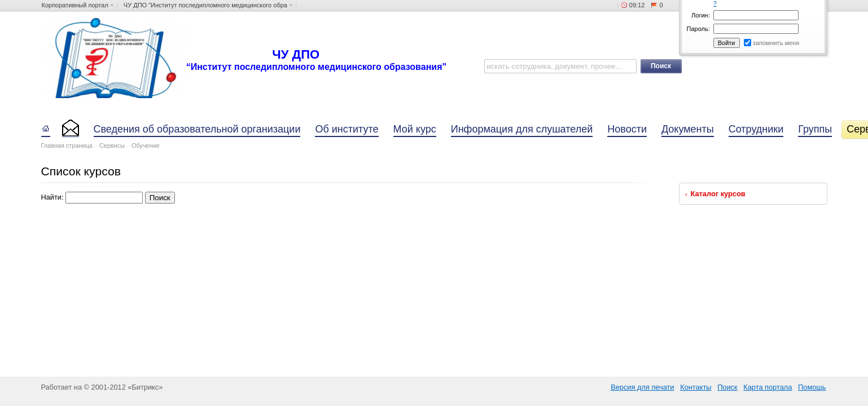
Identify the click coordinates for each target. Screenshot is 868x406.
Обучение (146, 145)
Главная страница (67, 145)
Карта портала (768, 387)
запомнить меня (776, 43)
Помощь (812, 387)
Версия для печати (642, 387)
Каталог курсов (718, 194)
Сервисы (112, 145)
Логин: (701, 15)
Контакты (696, 387)
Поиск (727, 387)
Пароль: (698, 29)
